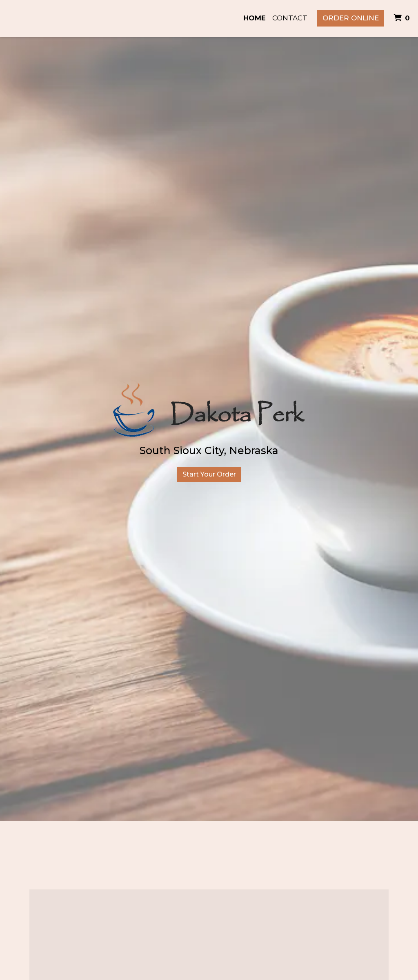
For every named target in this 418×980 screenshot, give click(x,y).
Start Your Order (209, 474)
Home (255, 18)
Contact (290, 18)
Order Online (351, 18)
